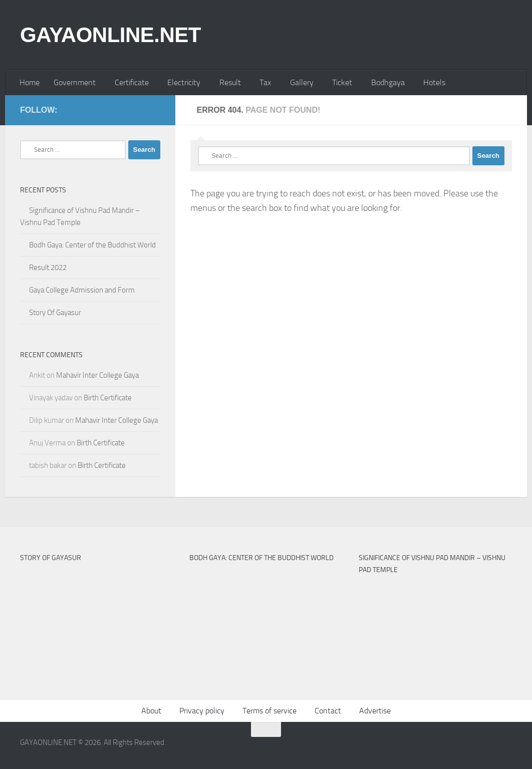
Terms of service (270, 711)
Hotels (434, 82)
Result (230, 82)
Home (30, 82)
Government (75, 82)
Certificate (132, 82)
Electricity (184, 82)
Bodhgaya (388, 82)
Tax (265, 82)
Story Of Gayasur (55, 313)
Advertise (375, 711)
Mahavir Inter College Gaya (97, 375)
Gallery (302, 82)
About (151, 711)
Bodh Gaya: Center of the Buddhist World (92, 245)
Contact (328, 711)
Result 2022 (48, 268)
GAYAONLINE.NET (110, 35)
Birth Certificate (108, 398)
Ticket (342, 82)
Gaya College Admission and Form (82, 290)
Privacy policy (202, 711)
